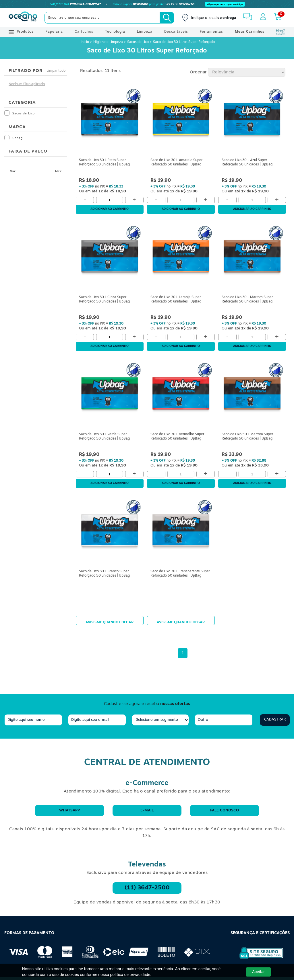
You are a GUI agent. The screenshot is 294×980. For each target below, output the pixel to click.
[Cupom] (147, 4)
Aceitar (258, 972)
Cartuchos (84, 32)
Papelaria (54, 32)
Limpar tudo (56, 71)
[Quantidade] (110, 200)
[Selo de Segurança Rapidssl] (257, 959)
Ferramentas (211, 32)
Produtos (21, 32)
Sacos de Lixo (138, 42)
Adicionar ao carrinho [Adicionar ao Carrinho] (110, 209)
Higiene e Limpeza (108, 42)
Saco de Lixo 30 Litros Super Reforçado (184, 42)
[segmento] (160, 720)
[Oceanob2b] (23, 18)
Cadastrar (275, 720)
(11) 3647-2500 (147, 888)
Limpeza (145, 32)
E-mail (147, 810)
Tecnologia (115, 32)
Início (85, 42)
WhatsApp (69, 810)
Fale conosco (225, 810)
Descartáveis (176, 32)
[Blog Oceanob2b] (281, 32)
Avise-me (110, 620)
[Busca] (167, 18)
